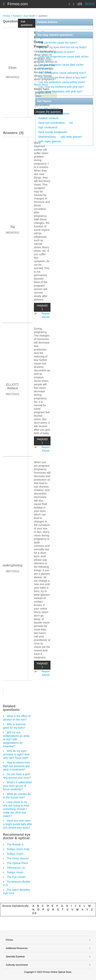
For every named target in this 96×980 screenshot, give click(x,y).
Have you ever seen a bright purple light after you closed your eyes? (18, 824)
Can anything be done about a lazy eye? (63, 77)
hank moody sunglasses (53, 132)
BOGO (90, 4)
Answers (17, 16)
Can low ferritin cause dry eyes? (58, 43)
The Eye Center (16, 877)
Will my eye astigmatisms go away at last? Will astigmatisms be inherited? (16, 739)
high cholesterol (48, 127)
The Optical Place (17, 863)
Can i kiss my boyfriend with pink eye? (61, 87)
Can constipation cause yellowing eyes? (62, 73)
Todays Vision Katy (18, 849)
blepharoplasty (47, 137)
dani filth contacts (49, 109)
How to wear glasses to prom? (56, 52)
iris (71, 123)
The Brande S (15, 844)
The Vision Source (18, 858)
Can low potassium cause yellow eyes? (62, 82)
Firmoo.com (18, 4)
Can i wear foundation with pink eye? (60, 91)
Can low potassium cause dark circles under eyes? (60, 66)
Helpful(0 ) (42, 307)
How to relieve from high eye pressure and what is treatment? (17, 766)
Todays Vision (15, 854)
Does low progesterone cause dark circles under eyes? (63, 58)
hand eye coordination (52, 123)
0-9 (34, 913)
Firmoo (6, 16)
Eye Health (30, 16)
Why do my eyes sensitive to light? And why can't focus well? (16, 754)
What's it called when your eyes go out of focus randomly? (18, 786)
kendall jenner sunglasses (54, 113)
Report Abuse (45, 315)
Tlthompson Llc (16, 868)
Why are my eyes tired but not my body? (63, 47)
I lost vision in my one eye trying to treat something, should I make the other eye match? (16, 809)
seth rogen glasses (50, 141)
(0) (80, 4)
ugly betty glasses (71, 137)
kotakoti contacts (48, 118)
